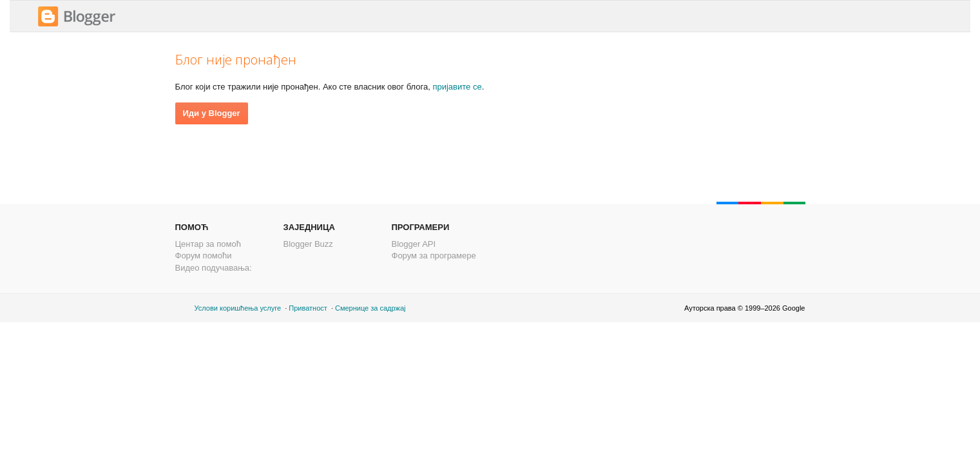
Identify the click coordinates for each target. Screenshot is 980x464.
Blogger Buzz (308, 244)
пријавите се (457, 87)
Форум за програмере (434, 256)
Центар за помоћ (208, 244)
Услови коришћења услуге (238, 308)
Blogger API (414, 244)
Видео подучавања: (214, 268)
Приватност (308, 308)
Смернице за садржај (370, 308)
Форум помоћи (204, 256)
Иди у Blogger (212, 113)
